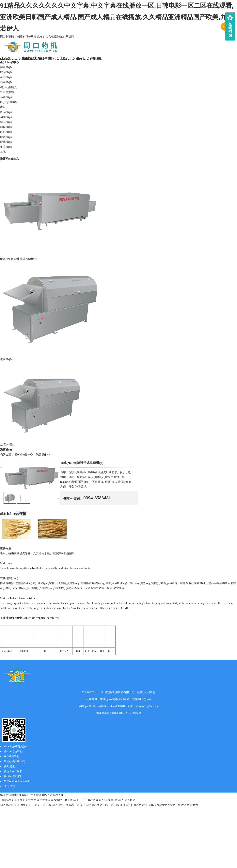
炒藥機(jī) (6, 82)
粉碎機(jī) (6, 112)
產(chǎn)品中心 (9, 62)
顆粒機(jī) (6, 127)
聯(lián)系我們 (65, 37)
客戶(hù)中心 (12, 756)
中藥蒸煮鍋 (7, 92)
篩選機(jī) (6, 97)
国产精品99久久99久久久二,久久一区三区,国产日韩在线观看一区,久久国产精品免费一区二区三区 (60, 805)
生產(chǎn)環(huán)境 (17, 781)
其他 (3, 152)
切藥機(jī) (6, 67)
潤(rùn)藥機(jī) (9, 87)
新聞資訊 (9, 766)
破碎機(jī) (6, 72)
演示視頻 (9, 786)
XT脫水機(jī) (8, 445)
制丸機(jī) (6, 117)
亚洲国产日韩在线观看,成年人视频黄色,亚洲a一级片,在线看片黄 (159, 805)
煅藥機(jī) (6, 142)
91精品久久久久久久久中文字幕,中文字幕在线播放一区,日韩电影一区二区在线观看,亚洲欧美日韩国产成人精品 (68, 800)
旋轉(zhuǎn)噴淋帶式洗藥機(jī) (19, 259)
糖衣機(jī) (6, 122)
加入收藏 (51, 37)
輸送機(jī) (6, 137)
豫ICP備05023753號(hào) (126, 713)
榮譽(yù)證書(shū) (14, 761)
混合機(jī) (6, 132)
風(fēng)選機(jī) (9, 102)
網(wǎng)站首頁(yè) (16, 746)
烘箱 (3, 107)
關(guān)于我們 (13, 771)
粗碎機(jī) (6, 147)
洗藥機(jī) (6, 77)
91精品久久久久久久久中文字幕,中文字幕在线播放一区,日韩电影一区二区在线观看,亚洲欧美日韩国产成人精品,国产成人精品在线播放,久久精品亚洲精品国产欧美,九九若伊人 (117, 17)
